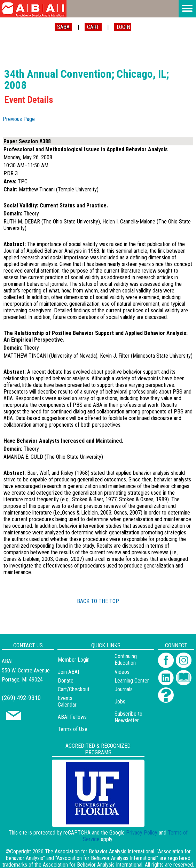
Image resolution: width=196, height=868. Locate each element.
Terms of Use (73, 729)
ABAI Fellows (72, 717)
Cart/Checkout (74, 689)
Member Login (74, 660)
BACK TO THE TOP (98, 601)
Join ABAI (68, 672)
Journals (124, 689)
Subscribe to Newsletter (128, 717)
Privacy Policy (142, 833)
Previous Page (19, 119)
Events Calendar (67, 701)
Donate (66, 681)
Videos (122, 672)
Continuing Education (126, 660)
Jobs (120, 702)
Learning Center (132, 681)
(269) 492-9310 (21, 698)
